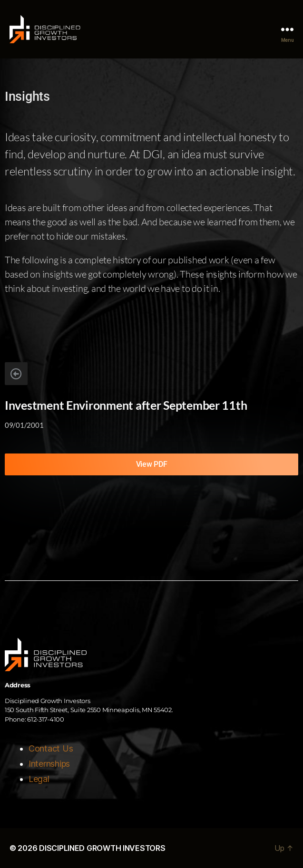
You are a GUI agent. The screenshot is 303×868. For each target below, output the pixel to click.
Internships (49, 764)
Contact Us (51, 748)
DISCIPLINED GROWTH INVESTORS (102, 848)
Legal (39, 779)
